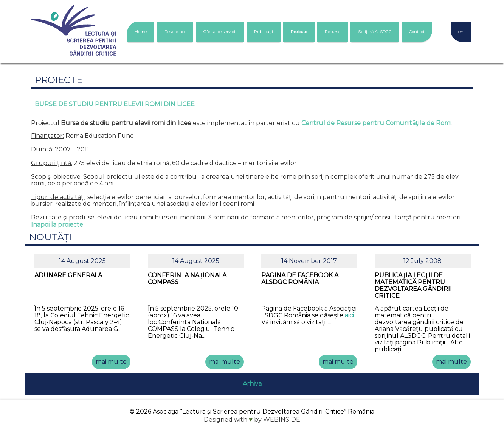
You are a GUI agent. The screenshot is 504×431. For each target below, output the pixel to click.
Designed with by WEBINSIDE (252, 419)
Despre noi (175, 32)
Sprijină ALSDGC (375, 32)
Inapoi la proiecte (57, 225)
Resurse (333, 32)
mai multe (111, 362)
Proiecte (299, 32)
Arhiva (252, 384)
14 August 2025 (82, 261)
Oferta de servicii (220, 32)
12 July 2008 (423, 261)
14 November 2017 (309, 261)
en (461, 32)
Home (141, 32)
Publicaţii (264, 32)
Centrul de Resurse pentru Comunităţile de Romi (376, 123)
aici (349, 315)
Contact (417, 32)
